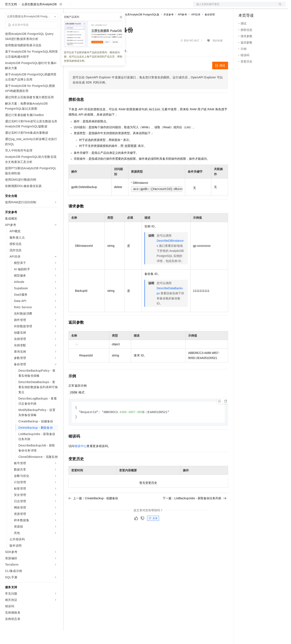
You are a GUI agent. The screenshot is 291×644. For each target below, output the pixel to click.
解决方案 (68, 7)
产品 (55, 7)
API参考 (182, 28)
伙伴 (114, 7)
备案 (243, 7)
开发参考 (169, 28)
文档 (234, 7)
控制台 (253, 7)
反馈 (153, 532)
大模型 (43, 7)
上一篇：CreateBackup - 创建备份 (93, 512)
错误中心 (81, 460)
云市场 (103, 7)
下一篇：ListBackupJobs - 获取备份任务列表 (195, 512)
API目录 (196, 28)
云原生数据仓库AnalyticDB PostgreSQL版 (136, 28)
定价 (91, 7)
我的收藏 (218, 54)
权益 (81, 7)
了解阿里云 (139, 7)
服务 (125, 7)
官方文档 (11, 18)
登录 (279, 7)
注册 (263, 7)
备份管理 (210, 28)
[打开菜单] (7, 7)
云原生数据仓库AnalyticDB (39, 18)
